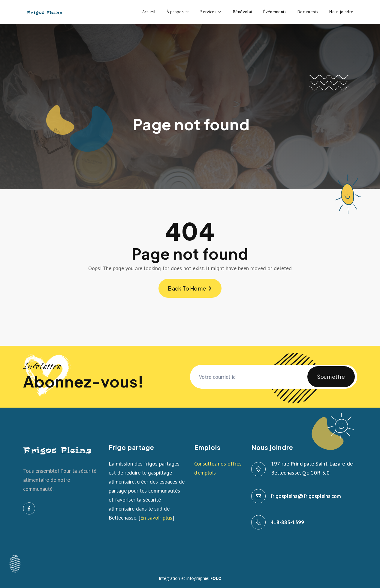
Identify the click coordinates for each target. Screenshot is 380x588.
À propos (175, 12)
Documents (308, 12)
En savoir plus (156, 518)
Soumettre (331, 380)
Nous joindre (341, 12)
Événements (275, 12)
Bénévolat (243, 12)
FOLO (216, 578)
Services (208, 12)
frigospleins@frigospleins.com (306, 496)
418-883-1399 (288, 522)
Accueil (149, 12)
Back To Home (190, 288)
